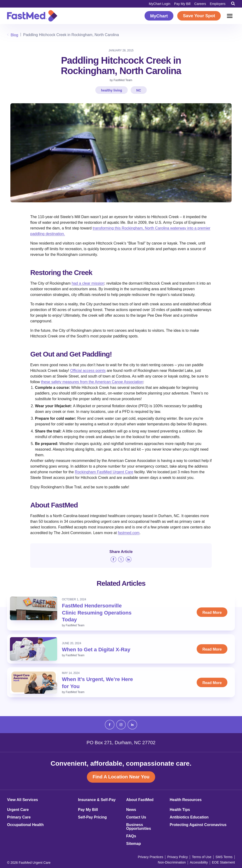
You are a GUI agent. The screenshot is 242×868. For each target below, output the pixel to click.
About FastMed (140, 800)
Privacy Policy (178, 857)
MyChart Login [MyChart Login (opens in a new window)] (160, 4)
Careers (200, 4)
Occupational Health (25, 825)
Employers (218, 4)
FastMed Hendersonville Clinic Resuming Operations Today (97, 613)
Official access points (88, 371)
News (131, 810)
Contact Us (136, 817)
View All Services (23, 800)
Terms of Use (202, 857)
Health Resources (186, 800)
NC (139, 90)
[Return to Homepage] (32, 16)
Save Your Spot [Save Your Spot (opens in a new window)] (199, 16)
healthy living (111, 90)
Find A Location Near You (121, 777)
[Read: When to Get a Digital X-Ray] (34, 649)
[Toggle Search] (233, 4)
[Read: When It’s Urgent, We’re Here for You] (34, 682)
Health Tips (180, 810)
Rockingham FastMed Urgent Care (104, 472)
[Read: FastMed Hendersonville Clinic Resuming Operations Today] (34, 608)
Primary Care (19, 817)
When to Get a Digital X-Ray (96, 650)
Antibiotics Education (189, 817)
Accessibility (199, 862)
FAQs (131, 836)
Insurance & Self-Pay (97, 800)
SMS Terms (224, 857)
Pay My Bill (182, 4)
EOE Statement (223, 862)
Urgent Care (18, 810)
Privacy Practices (150, 857)
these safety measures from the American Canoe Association (92, 382)
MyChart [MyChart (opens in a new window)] (159, 16)
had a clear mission (88, 283)
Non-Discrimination (172, 862)
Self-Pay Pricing (92, 817)
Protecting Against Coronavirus (198, 825)
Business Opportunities (139, 827)
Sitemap (134, 844)
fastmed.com (129, 533)
